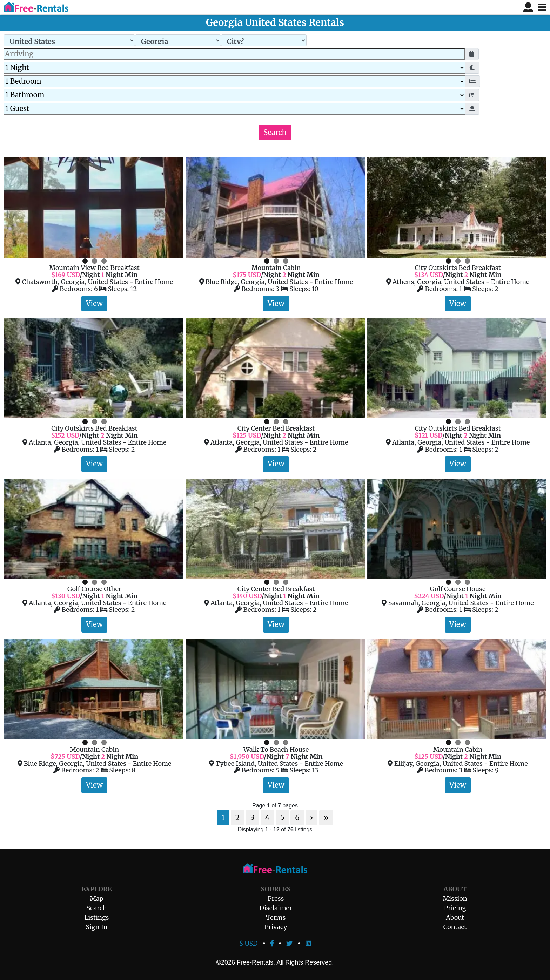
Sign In (97, 927)
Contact (455, 927)
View (94, 304)
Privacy (276, 927)
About (455, 917)
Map (96, 898)
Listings (96, 917)
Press (276, 898)
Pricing (455, 908)
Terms (276, 917)
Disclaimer (276, 908)
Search (275, 133)
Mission (455, 898)
